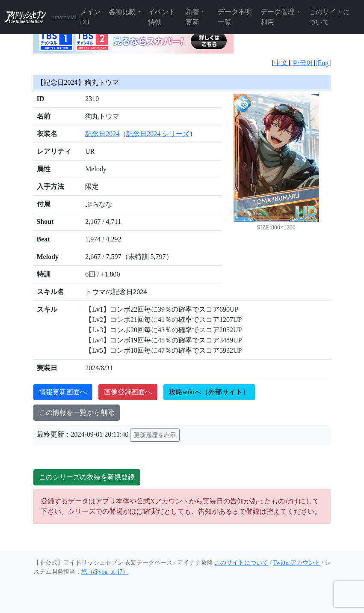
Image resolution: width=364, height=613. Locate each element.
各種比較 (122, 12)
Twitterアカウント (296, 563)
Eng (323, 63)
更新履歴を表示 (155, 435)
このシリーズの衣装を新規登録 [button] (87, 477)
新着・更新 (196, 17)
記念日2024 (102, 134)
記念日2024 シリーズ (158, 134)
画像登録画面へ (128, 392)
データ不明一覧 (235, 17)
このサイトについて (329, 17)
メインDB (90, 17)
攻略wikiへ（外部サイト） (209, 392)
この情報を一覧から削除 (77, 412)
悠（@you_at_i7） (105, 572)
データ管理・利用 (281, 17)
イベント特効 (162, 17)
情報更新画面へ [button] (63, 392)
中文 (281, 63)
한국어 (303, 63)
